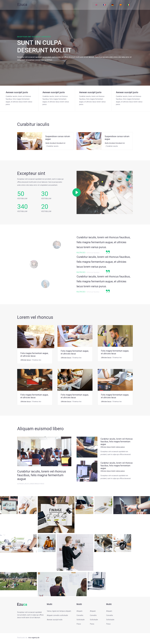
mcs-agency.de (34, 638)
